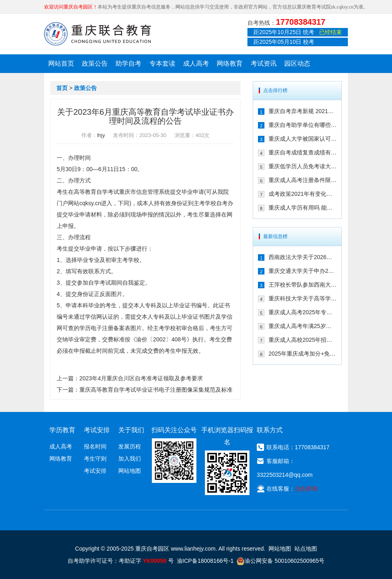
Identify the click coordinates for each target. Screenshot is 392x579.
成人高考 (196, 63)
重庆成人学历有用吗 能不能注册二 (303, 208)
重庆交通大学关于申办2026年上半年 (303, 271)
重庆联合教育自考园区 (98, 34)
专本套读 (162, 63)
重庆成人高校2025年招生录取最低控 (303, 340)
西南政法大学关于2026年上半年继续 (303, 257)
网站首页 (61, 63)
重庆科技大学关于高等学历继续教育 (303, 298)
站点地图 (306, 549)
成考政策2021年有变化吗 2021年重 (303, 194)
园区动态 (297, 63)
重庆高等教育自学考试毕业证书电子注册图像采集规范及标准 (156, 390)
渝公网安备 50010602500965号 (280, 561)
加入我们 (130, 459)
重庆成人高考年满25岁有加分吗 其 (303, 326)
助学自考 (128, 63)
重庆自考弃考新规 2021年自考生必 (303, 111)
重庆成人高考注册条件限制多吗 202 (303, 180)
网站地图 (130, 471)
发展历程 (130, 446)
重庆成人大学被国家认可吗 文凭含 (303, 139)
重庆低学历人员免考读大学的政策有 (303, 166)
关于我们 (131, 430)
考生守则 (95, 459)
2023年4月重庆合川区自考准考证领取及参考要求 (141, 378)
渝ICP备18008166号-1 (205, 561)
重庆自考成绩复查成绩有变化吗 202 (303, 152)
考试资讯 (264, 63)
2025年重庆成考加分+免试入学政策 (303, 354)
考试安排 (95, 471)
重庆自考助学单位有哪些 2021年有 (303, 125)
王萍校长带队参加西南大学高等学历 (303, 285)
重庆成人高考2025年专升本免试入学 (303, 312)
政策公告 (95, 63)
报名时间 (95, 446)
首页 (62, 88)
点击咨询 (306, 489)
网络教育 (230, 63)
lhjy (101, 135)
